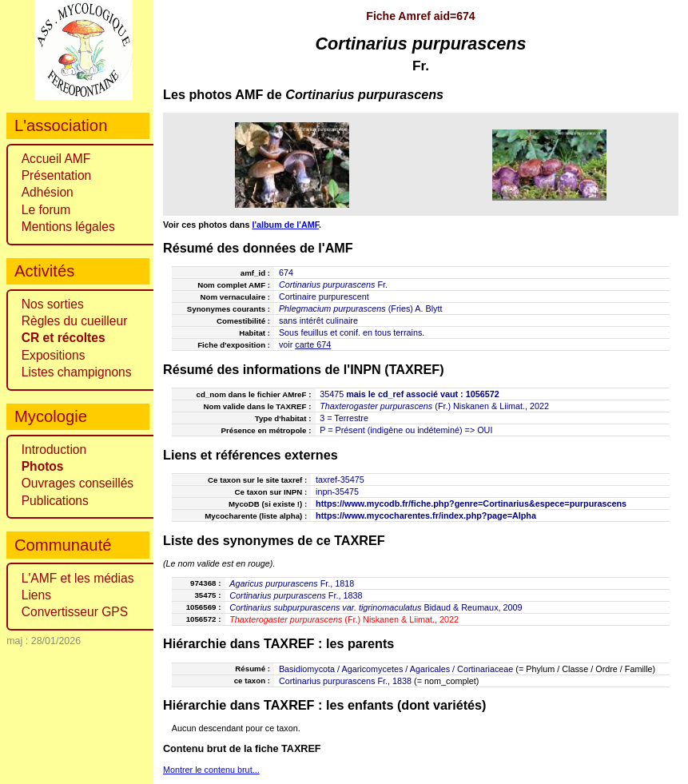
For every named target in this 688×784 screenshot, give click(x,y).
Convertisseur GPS (75, 612)
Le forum (46, 210)
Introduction (54, 450)
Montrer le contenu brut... (211, 770)
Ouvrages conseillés (78, 483)
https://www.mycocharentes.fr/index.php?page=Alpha (426, 515)
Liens (36, 595)
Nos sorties (53, 304)
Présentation (57, 175)
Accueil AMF (56, 159)
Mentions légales (68, 227)
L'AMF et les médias (78, 578)
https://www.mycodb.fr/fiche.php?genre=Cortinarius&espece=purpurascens (471, 503)
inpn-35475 (337, 491)
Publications (55, 501)
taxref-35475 (340, 480)
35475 (332, 394)
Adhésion (48, 192)
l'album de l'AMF (285, 225)
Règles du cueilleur (75, 321)
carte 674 (313, 344)
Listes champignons (77, 372)
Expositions (54, 355)
